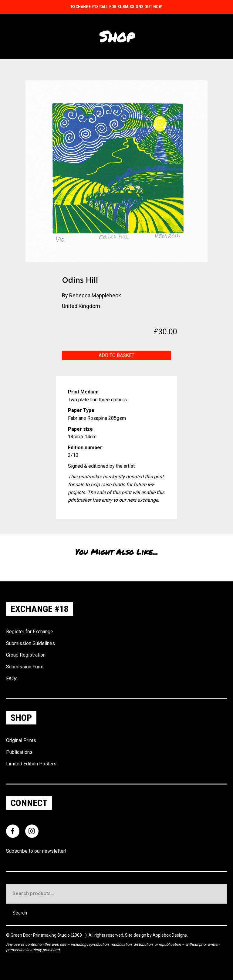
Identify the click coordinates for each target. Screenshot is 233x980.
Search (20, 913)
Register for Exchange (30, 632)
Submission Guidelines (30, 643)
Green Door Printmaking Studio (41, 935)
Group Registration (26, 655)
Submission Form (25, 667)
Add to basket (116, 355)
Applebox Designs (170, 935)
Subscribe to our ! (36, 851)
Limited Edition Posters (31, 764)
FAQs (12, 679)
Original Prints (21, 740)
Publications (19, 752)
